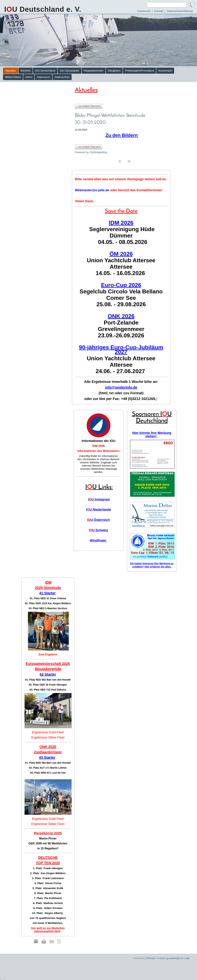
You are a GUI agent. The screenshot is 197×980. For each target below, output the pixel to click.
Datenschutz (62, 77)
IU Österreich (98, 520)
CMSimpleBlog (98, 152)
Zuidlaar (41, 752)
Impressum (144, 11)
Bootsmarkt (165, 71)
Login (187, 958)
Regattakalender (94, 71)
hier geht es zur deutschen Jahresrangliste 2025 (48, 930)
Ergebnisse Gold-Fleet (48, 732)
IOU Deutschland (45, 71)
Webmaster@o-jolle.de (92, 190)
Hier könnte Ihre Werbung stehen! (152, 435)
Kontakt (159, 11)
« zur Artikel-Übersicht (89, 106)
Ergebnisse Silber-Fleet (48, 737)
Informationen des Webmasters (99, 451)
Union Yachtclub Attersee (121, 260)
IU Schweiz (98, 530)
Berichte (25, 71)
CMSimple (150, 958)
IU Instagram (99, 499)
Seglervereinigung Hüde (122, 229)
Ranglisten (114, 71)
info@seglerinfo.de (121, 387)
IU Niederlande (98, 510)
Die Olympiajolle (69, 71)
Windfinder (98, 541)
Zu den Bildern (122, 135)
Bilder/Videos (13, 77)
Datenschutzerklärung (180, 11)
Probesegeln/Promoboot (139, 71)
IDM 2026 (98, 446)
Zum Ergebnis (48, 654)
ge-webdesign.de (175, 958)
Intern (29, 77)
